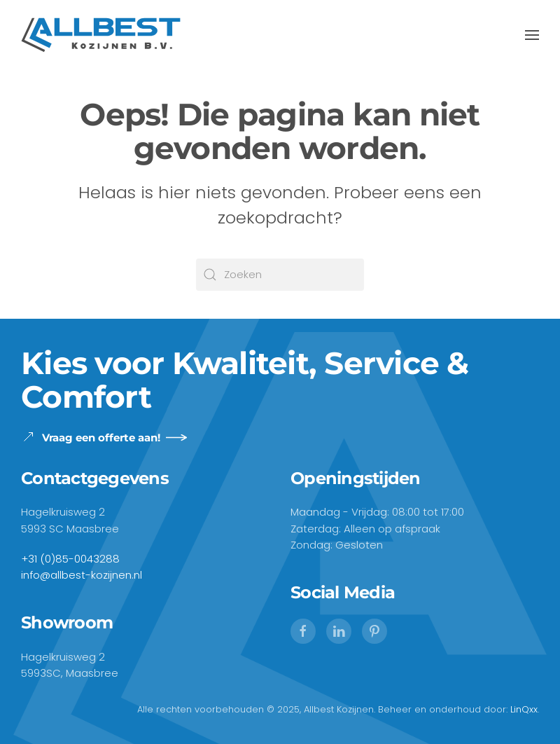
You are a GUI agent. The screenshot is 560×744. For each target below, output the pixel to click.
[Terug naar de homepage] (101, 35)
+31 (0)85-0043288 (70, 559)
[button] (532, 35)
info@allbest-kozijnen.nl (82, 575)
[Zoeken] (280, 275)
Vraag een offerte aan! (91, 437)
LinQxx (524, 709)
